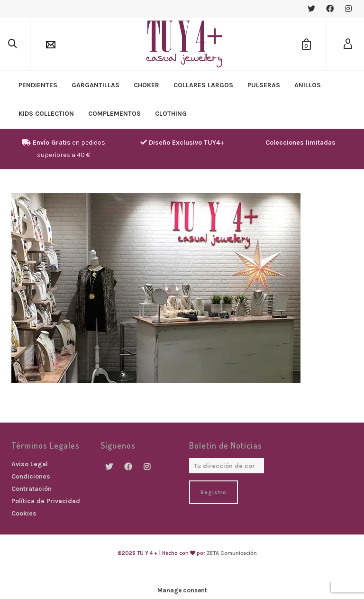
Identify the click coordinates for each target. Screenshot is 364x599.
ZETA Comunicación (232, 553)
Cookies (24, 513)
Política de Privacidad (46, 501)
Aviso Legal (30, 464)
